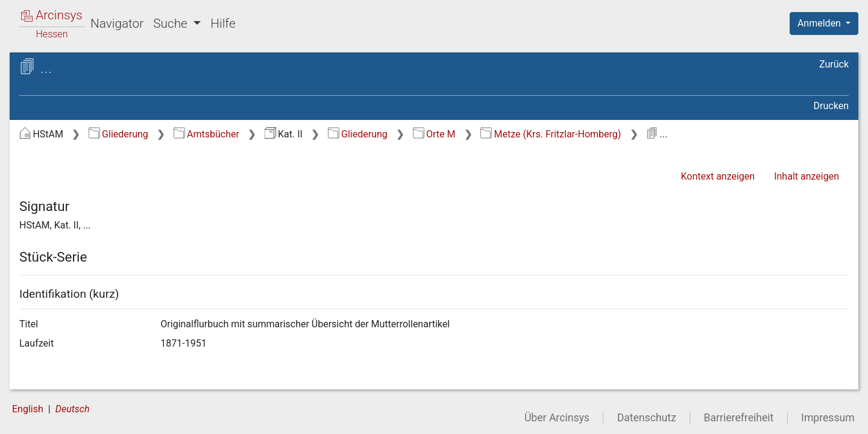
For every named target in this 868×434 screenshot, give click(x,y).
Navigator (117, 24)
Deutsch (73, 409)
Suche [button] (172, 24)
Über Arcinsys (557, 418)
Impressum (828, 418)
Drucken (831, 106)
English (28, 409)
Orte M (434, 134)
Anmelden (820, 23)
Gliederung (118, 134)
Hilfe (223, 24)
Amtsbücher (206, 134)
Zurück (834, 64)
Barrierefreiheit (739, 418)
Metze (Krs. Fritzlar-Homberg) (551, 134)
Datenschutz (647, 418)
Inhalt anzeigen (807, 176)
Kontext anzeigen (718, 176)
